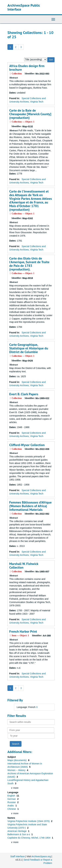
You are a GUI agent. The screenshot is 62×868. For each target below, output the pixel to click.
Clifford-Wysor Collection (27, 445)
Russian (12, 802)
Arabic (11, 806)
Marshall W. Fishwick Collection (24, 566)
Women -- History (17, 770)
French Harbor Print (23, 631)
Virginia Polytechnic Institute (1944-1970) (29, 821)
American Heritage (17, 831)
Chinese (12, 809)
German (12, 799)
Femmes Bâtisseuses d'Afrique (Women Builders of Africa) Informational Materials (30, 506)
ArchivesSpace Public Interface (24, 7)
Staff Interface (17, 856)
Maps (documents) (17, 760)
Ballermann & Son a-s (19, 834)
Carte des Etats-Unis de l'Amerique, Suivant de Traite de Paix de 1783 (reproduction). (29, 264)
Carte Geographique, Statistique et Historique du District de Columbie (29, 348)
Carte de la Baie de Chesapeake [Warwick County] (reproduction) (30, 114)
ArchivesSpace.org (41, 856)
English (12, 796)
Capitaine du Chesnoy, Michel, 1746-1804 (29, 838)
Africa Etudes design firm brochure (27, 68)
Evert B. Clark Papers (24, 394)
